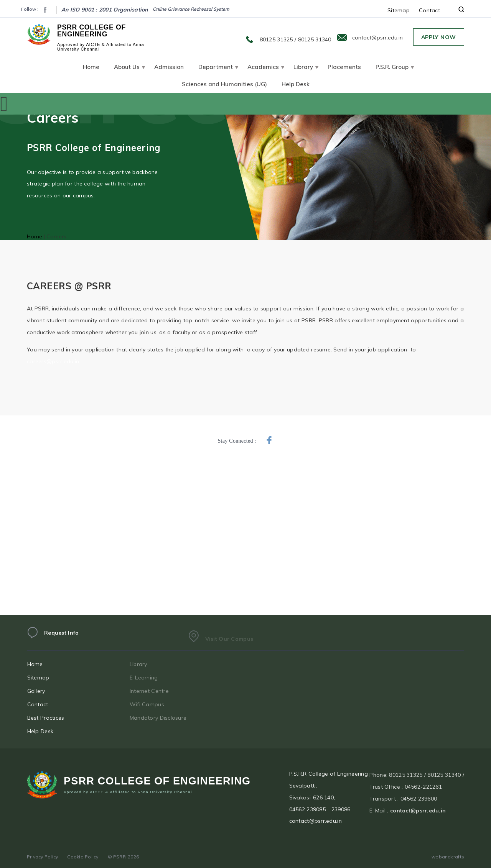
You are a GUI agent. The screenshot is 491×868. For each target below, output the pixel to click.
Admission (169, 67)
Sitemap (399, 10)
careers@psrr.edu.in (53, 361)
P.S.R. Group (392, 67)
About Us (127, 67)
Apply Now (439, 37)
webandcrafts (448, 857)
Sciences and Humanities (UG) (224, 84)
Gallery (44, 691)
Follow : (30, 9)
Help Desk (296, 84)
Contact (429, 10)
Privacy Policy (42, 857)
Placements (344, 67)
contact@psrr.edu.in (377, 38)
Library (303, 67)
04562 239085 (307, 814)
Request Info (61, 637)
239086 (341, 814)
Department (216, 67)
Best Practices (53, 718)
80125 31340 (315, 39)
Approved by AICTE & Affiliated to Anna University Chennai (101, 47)
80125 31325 (276, 39)
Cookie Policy (83, 857)
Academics (263, 67)
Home (91, 67)
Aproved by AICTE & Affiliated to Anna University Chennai (128, 794)
